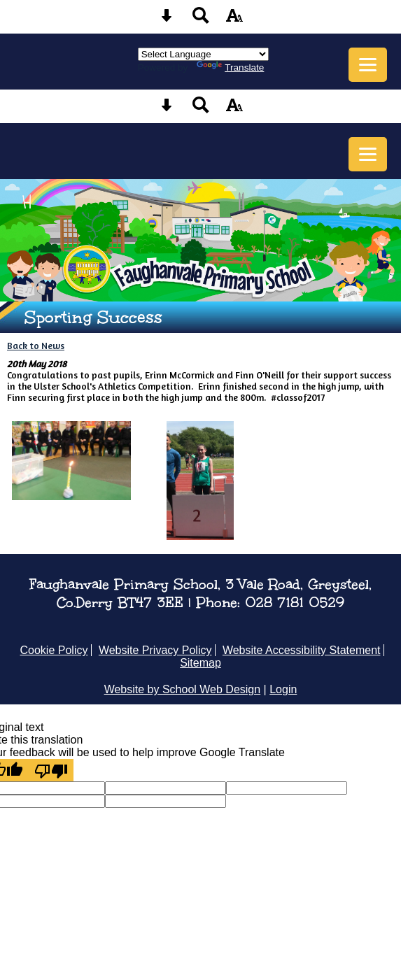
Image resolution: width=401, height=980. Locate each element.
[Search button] (201, 20)
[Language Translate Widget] (203, 54)
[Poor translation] (51, 770)
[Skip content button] (167, 20)
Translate (230, 68)
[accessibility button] (234, 20)
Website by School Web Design (183, 689)
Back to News (36, 346)
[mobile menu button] (368, 65)
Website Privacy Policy (155, 650)
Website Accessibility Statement (302, 650)
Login (283, 689)
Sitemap (200, 663)
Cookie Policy (54, 650)
